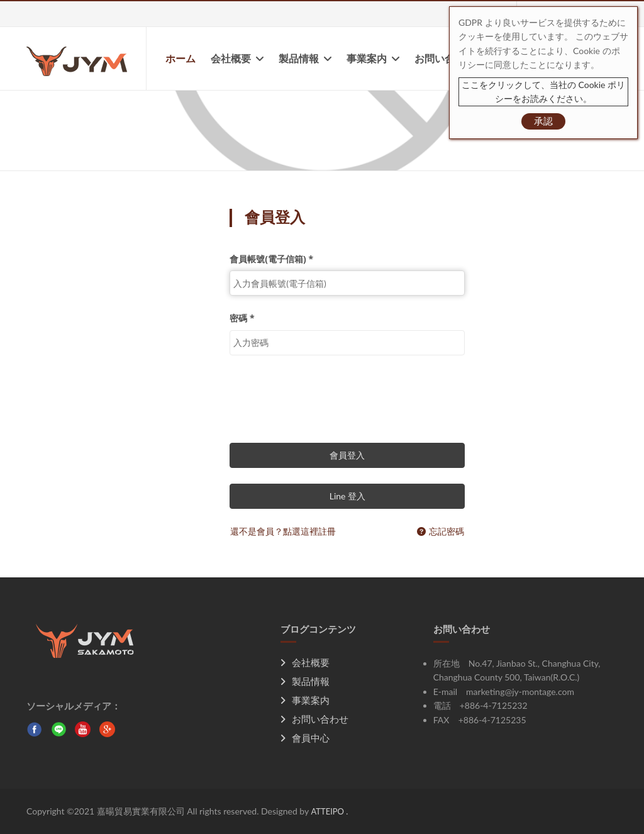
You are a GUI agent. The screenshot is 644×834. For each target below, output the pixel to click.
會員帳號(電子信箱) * (271, 259)
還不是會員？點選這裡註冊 (283, 531)
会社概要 (237, 58)
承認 (543, 121)
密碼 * (242, 318)
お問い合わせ (445, 58)
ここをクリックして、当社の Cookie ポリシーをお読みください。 (543, 92)
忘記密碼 (441, 531)
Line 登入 (347, 496)
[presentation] (325, 396)
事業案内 (373, 58)
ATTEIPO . (329, 811)
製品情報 (305, 58)
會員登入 (347, 455)
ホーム (180, 58)
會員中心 (305, 738)
